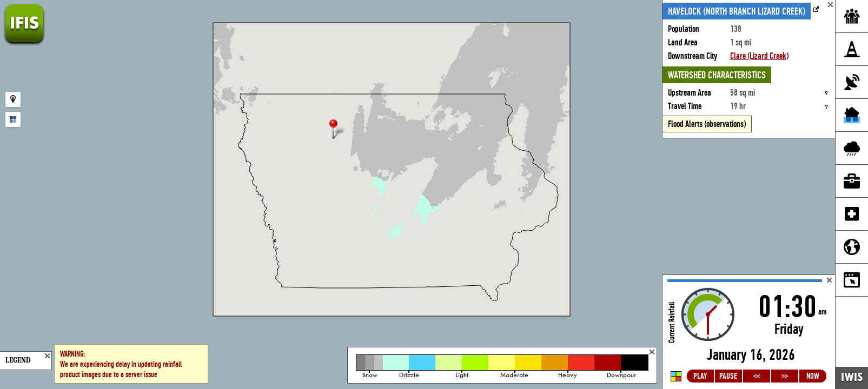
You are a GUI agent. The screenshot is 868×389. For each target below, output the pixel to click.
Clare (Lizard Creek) (759, 56)
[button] (338, 130)
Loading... (749, 332)
